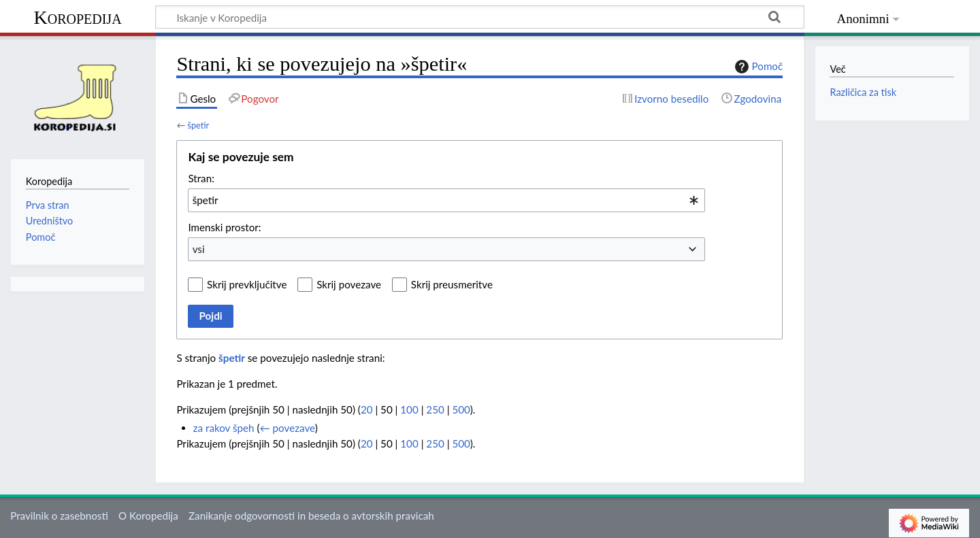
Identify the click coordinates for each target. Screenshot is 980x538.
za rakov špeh (224, 428)
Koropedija (77, 17)
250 (435, 409)
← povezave (288, 428)
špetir (198, 125)
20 (367, 409)
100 (409, 409)
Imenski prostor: (224, 227)
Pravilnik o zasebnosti (59, 516)
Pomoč (757, 67)
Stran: (201, 178)
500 (461, 409)
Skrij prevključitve (247, 284)
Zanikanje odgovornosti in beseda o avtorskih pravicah (311, 516)
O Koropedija (148, 516)
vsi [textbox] (199, 249)
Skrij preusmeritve (452, 284)
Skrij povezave (349, 284)
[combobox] (446, 200)
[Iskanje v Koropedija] (480, 17)
